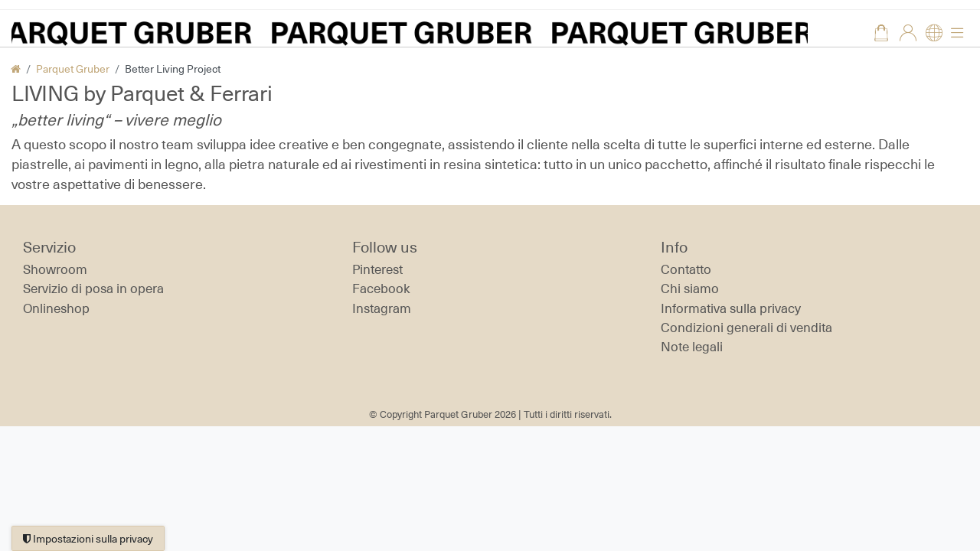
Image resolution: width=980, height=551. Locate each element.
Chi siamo (690, 289)
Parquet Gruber (73, 68)
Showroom (55, 269)
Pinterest (377, 269)
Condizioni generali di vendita (746, 328)
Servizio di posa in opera (93, 289)
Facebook (381, 289)
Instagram (382, 308)
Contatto (686, 269)
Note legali (692, 347)
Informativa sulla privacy (731, 308)
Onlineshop (56, 308)
